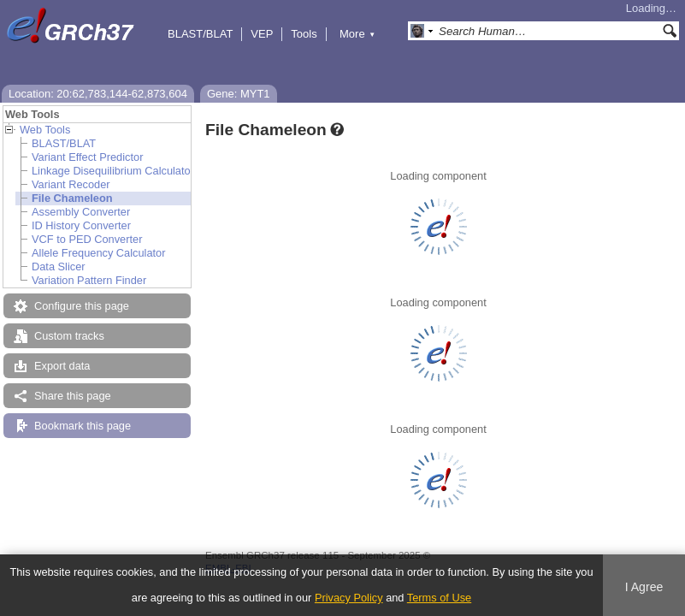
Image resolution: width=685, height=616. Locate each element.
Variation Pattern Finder (89, 280)
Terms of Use (439, 598)
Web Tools (45, 130)
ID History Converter (81, 225)
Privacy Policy (349, 598)
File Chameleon (72, 198)
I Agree (644, 587)
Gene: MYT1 (239, 94)
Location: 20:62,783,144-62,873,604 (98, 94)
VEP (262, 34)
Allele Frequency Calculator (98, 253)
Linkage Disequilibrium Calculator (113, 171)
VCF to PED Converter (87, 239)
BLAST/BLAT (200, 34)
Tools (304, 34)
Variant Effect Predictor (87, 157)
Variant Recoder (71, 184)
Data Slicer (59, 267)
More (357, 34)
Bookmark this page (83, 426)
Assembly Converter (81, 212)
